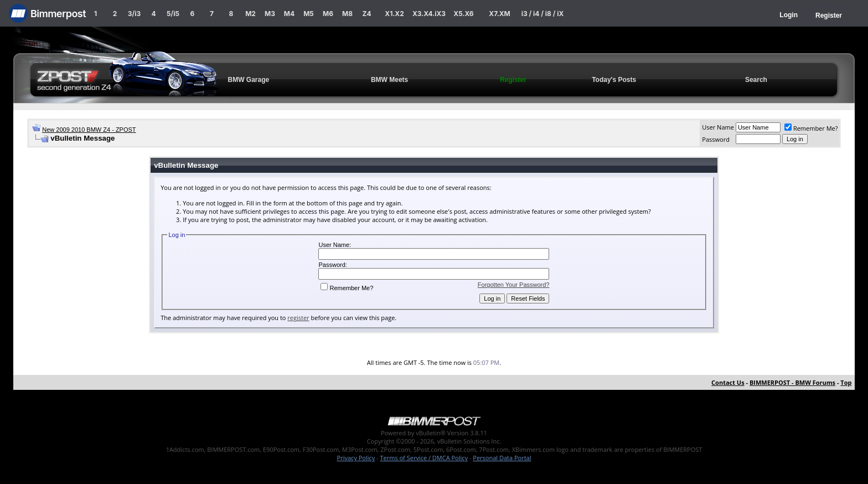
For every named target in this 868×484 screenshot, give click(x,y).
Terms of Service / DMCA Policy (424, 458)
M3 (270, 14)
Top (846, 382)
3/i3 (134, 14)
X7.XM (499, 14)
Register (829, 16)
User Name (718, 127)
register (298, 318)
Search (756, 80)
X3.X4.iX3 (429, 14)
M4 (289, 14)
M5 (309, 14)
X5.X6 (463, 14)
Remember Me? (811, 128)
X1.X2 (394, 14)
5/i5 (173, 14)
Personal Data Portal (502, 458)
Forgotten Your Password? (514, 285)
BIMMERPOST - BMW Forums (792, 382)
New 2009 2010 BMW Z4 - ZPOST (89, 130)
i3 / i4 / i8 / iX (543, 14)
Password (716, 139)
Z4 (366, 14)
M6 (328, 14)
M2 (250, 14)
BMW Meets (389, 80)
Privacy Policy (356, 458)
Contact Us (728, 382)
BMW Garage (249, 80)
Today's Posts (614, 80)
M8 (347, 14)
